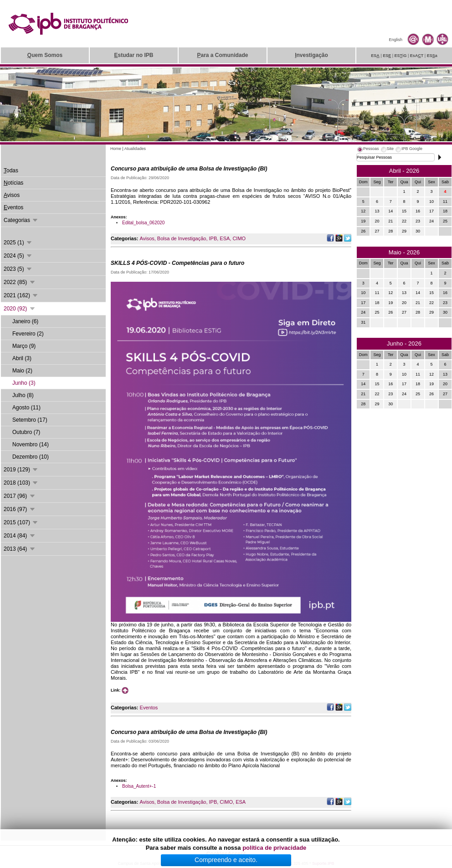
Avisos (147, 238)
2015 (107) (21, 522)
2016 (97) (20, 509)
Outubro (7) (26, 432)
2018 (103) (21, 483)
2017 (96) (20, 496)
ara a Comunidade (222, 55)
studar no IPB (134, 55)
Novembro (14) (31, 444)
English (395, 40)
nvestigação (311, 55)
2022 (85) (20, 282)
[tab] (368, 150)
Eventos (149, 708)
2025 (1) (18, 243)
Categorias (21, 220)
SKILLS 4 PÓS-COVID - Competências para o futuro (177, 263)
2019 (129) (21, 470)
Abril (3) (22, 358)
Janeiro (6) (25, 321)
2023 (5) (18, 269)
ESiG (401, 56)
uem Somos (45, 55)
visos (12, 195)
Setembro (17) (30, 420)
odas (11, 170)
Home (116, 149)
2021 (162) (21, 295)
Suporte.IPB (323, 863)
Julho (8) (23, 395)
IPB (213, 238)
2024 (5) (18, 256)
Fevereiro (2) (28, 334)
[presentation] (368, 150)
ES (375, 56)
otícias (13, 183)
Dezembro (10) (31, 457)
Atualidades (135, 149)
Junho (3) (24, 383)
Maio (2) (22, 371)
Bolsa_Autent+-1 (139, 786)
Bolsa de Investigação (182, 238)
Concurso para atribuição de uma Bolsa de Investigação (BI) (189, 169)
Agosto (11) (26, 408)
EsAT (417, 56)
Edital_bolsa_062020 (143, 223)
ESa (432, 56)
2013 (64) (20, 549)
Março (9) (24, 346)
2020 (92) (20, 309)
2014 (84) (20, 536)
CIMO (239, 238)
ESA (225, 238)
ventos (13, 207)
